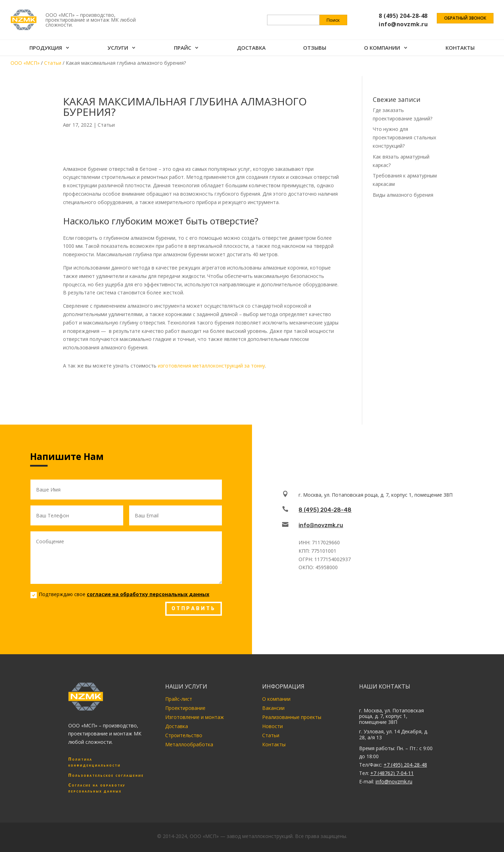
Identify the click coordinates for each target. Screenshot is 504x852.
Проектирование (185, 708)
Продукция (46, 49)
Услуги (118, 49)
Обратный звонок (465, 18)
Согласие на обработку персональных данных (97, 788)
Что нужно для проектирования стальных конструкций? (404, 137)
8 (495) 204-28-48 (325, 510)
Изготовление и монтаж (195, 717)
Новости (272, 726)
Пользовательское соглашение (106, 775)
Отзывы (315, 49)
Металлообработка (189, 744)
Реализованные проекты (292, 717)
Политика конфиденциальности (94, 762)
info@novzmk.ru (321, 525)
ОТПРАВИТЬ (194, 609)
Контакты (460, 49)
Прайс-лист (179, 699)
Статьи (106, 125)
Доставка (251, 49)
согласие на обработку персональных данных (148, 594)
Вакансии (273, 708)
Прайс (183, 49)
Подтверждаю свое (120, 594)
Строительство (184, 735)
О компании (382, 49)
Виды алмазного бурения (403, 195)
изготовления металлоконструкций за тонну (211, 366)
